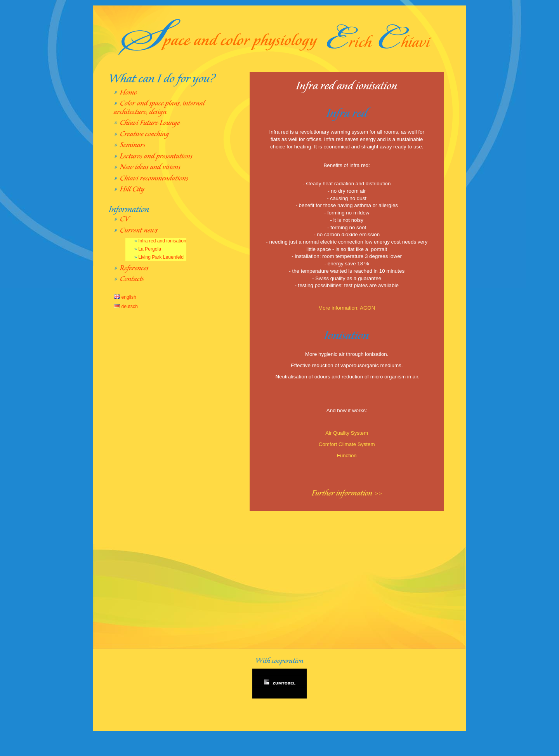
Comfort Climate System (347, 444)
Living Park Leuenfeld (161, 257)
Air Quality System (347, 433)
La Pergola (150, 249)
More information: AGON (347, 308)
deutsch (126, 307)
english (125, 297)
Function (347, 456)
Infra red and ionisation (162, 241)
